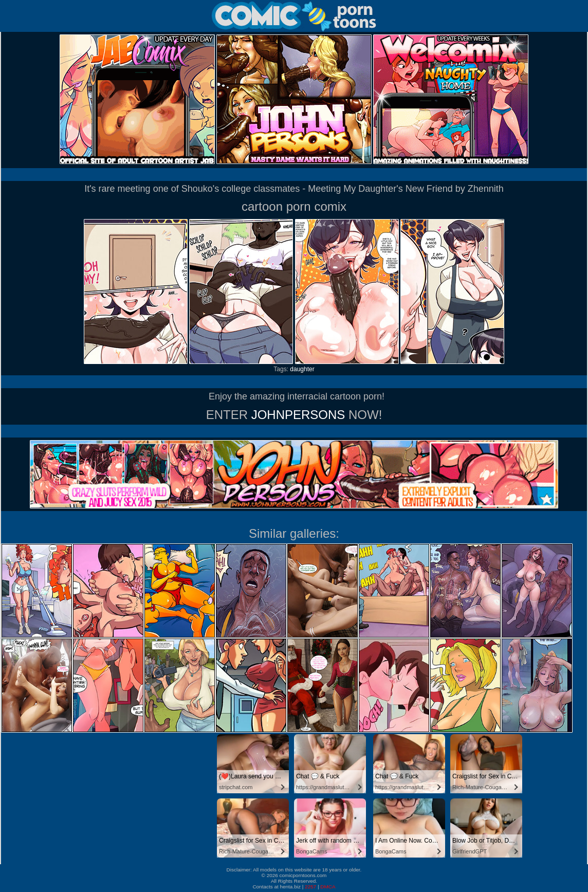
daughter (302, 369)
